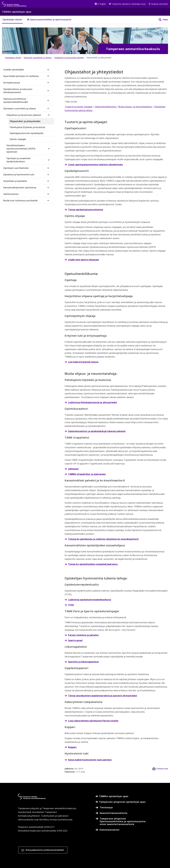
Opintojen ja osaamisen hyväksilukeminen (19, 160)
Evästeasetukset (88, 850)
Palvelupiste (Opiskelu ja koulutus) (27, 127)
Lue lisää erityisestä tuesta (83, 362)
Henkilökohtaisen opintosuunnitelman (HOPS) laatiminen (21, 149)
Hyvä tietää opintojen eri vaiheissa (21, 76)
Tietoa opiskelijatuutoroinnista (86, 210)
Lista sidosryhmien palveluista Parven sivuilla (93, 721)
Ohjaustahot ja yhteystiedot (25, 121)
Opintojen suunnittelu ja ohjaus (20, 108)
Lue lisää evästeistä (30, 862)
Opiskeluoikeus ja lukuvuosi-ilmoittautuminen (18, 91)
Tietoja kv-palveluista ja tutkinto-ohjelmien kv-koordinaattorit (103, 539)
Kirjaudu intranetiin (158, 4)
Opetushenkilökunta (106, 107)
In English (100, 4)
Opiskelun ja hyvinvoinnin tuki (19, 175)
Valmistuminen (11, 194)
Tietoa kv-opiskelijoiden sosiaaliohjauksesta (93, 564)
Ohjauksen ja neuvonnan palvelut (24, 115)
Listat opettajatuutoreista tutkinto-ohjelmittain (95, 165)
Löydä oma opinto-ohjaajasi (83, 260)
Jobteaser (73, 469)
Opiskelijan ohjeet (12, 20)
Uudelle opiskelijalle (14, 70)
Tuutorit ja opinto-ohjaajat (78, 107)
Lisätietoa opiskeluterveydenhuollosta (90, 600)
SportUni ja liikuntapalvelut (83, 662)
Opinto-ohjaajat (18, 139)
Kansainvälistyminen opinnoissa (20, 188)
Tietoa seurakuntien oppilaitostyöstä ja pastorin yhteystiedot (103, 696)
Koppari (72, 747)
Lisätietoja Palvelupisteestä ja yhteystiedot (93, 402)
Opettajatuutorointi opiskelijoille (26, 133)
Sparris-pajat (75, 640)
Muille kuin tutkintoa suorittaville (20, 201)
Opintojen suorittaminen (16, 168)
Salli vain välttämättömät (151, 850)
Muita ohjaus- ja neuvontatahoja (135, 107)
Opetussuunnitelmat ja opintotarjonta (49, 20)
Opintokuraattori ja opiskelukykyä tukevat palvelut (97, 431)
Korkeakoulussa (12, 83)
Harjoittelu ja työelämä (15, 181)
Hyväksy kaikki (119, 850)
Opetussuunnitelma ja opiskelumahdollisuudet (16, 100)
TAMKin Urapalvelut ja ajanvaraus (87, 474)
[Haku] (162, 20)
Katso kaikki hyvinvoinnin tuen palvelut (90, 760)
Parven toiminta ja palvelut (83, 635)
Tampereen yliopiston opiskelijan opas (127, 4)
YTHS (71, 605)
